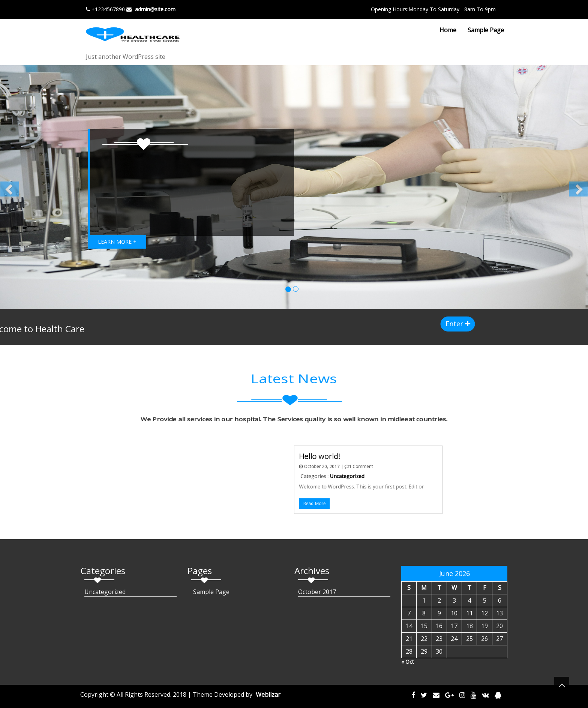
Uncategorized (334, 477)
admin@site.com (155, 9)
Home (448, 30)
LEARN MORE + (117, 242)
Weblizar (268, 694)
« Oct (408, 662)
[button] (29, 187)
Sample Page (486, 30)
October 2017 (317, 592)
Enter (479, 324)
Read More (309, 498)
